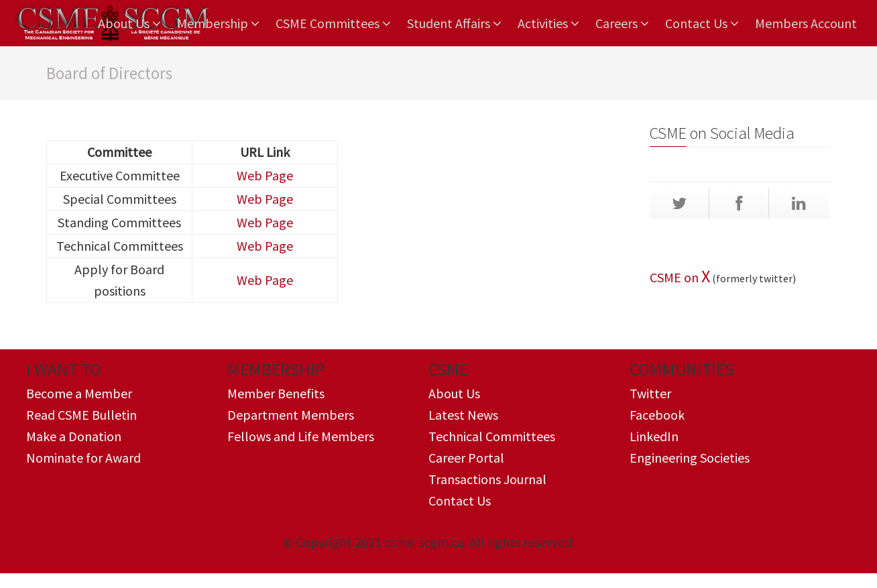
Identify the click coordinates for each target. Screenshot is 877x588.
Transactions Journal (487, 479)
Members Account (806, 23)
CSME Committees (333, 23)
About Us (129, 23)
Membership (218, 23)
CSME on (676, 277)
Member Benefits (276, 393)
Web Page (265, 175)
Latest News (463, 415)
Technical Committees (492, 436)
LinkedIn (654, 436)
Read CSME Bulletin (81, 415)
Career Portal (466, 458)
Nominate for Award (83, 458)
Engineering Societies (690, 458)
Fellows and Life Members (301, 436)
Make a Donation (74, 436)
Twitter (650, 393)
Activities (548, 23)
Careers (622, 23)
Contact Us (702, 23)
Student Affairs (454, 23)
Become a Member (79, 393)
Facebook (657, 415)
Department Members (291, 415)
